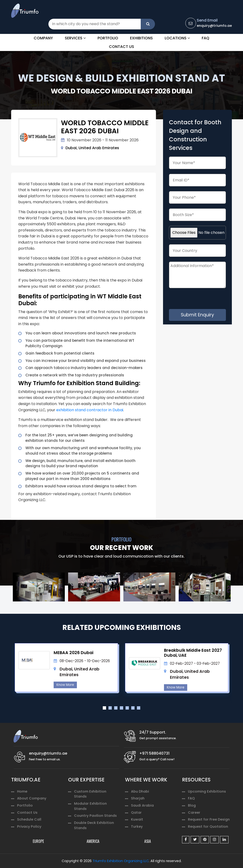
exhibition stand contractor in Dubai (90, 410)
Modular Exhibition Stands (90, 806)
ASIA (148, 841)
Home (22, 791)
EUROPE (38, 841)
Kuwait (137, 819)
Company (43, 38)
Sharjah (138, 798)
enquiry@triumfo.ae (214, 26)
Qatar (136, 813)
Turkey (137, 826)
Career (194, 813)
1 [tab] (104, 708)
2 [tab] (110, 708)
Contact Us (121, 47)
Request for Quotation (208, 826)
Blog (192, 805)
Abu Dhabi (140, 791)
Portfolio (108, 38)
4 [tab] (121, 708)
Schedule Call (29, 819)
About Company (32, 798)
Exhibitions (141, 38)
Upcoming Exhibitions (207, 791)
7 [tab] (139, 708)
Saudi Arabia (142, 805)
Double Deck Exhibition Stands (94, 825)
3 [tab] (116, 708)
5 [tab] (127, 708)
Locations (177, 38)
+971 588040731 (154, 753)
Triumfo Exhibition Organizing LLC (121, 861)
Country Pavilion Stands (95, 816)
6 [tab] (133, 708)
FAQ (206, 38)
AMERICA (93, 841)
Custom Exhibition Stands (90, 794)
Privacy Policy (29, 826)
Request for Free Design (209, 819)
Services (75, 38)
